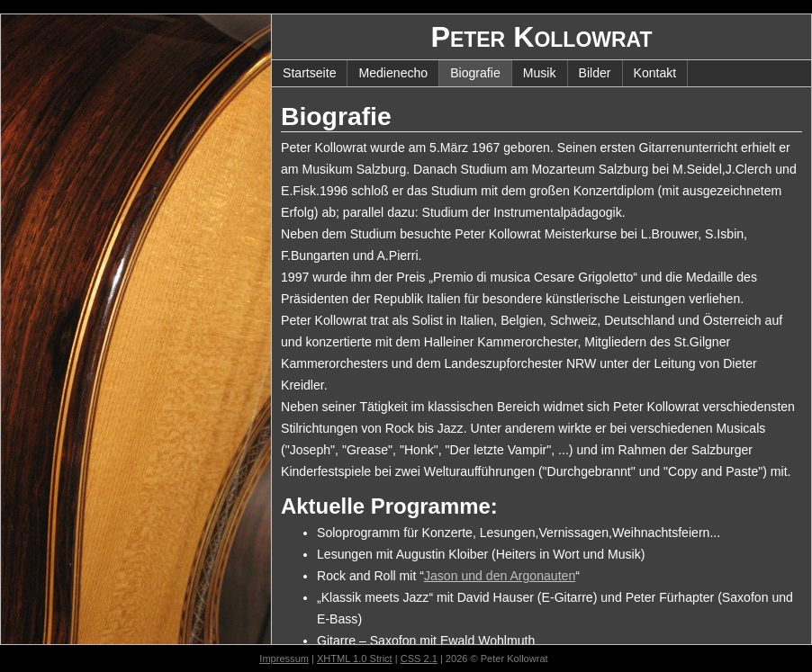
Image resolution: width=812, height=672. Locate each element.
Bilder (595, 73)
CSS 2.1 (419, 659)
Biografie (475, 73)
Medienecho (393, 73)
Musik (540, 73)
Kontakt (655, 73)
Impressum (284, 659)
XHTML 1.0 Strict (355, 659)
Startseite (309, 73)
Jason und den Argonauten (500, 576)
